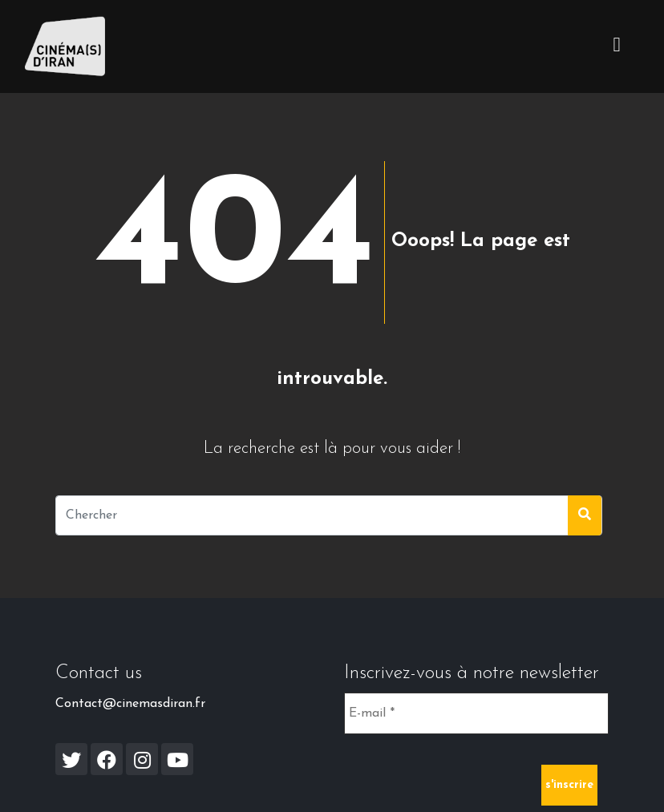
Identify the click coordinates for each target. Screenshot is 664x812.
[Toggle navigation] (617, 46)
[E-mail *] (476, 713)
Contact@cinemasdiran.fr (130, 704)
